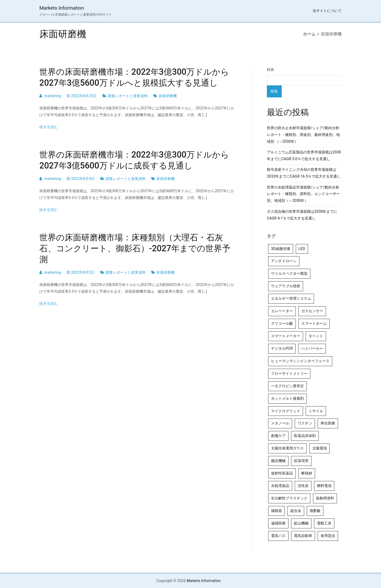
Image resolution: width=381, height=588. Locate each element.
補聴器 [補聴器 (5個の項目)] (276, 511)
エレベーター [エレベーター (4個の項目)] (282, 311)
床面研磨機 (168, 96)
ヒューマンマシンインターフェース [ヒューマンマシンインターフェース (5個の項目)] (300, 361)
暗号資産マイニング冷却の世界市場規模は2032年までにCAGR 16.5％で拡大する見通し (304, 173)
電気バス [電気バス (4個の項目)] (278, 536)
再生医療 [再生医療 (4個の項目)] (328, 423)
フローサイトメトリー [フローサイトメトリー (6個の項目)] (289, 374)
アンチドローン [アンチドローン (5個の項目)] (284, 261)
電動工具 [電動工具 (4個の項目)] (324, 523)
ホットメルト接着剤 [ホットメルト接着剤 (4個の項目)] (287, 399)
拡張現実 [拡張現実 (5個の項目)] (301, 461)
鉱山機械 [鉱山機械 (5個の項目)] (301, 523)
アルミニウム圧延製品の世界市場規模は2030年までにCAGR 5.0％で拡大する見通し (304, 156)
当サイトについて (327, 11)
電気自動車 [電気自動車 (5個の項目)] (303, 536)
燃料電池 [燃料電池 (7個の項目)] (324, 486)
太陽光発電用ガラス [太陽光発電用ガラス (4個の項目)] (287, 448)
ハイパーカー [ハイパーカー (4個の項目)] (312, 349)
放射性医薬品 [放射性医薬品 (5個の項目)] (282, 473)
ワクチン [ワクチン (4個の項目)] (305, 423)
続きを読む (48, 127)
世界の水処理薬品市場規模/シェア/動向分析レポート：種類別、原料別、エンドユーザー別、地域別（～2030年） (303, 194)
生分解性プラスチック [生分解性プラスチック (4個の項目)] (289, 498)
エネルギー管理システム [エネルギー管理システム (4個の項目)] (291, 299)
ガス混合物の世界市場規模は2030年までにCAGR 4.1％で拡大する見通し (302, 215)
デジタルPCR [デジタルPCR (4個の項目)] (282, 349)
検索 (271, 70)
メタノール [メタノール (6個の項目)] (280, 423)
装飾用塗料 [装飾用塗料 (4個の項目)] (325, 498)
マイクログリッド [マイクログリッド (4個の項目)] (286, 411)
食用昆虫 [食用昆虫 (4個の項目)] (328, 536)
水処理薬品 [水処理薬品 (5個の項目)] (280, 486)
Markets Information (62, 8)
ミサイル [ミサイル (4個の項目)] (316, 411)
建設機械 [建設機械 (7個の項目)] (278, 461)
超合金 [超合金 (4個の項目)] (296, 511)
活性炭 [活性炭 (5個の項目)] (303, 486)
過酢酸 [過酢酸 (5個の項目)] (315, 511)
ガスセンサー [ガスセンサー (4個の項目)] (312, 311)
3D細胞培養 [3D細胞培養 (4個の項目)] (281, 249)
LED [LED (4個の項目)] (302, 249)
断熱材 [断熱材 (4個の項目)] (307, 473)
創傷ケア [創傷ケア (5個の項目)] (278, 436)
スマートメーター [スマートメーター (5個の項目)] (286, 336)
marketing (53, 96)
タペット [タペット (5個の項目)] (316, 336)
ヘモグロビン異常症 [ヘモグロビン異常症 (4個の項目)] (287, 386)
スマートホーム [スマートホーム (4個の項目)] (314, 324)
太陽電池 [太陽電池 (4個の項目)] (319, 448)
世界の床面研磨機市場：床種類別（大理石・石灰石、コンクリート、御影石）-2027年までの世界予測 (135, 248)
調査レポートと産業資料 (128, 96)
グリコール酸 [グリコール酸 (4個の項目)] (282, 324)
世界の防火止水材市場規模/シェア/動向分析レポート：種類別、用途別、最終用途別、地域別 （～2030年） (303, 135)
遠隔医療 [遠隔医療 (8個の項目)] (278, 523)
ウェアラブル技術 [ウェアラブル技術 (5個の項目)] (286, 286)
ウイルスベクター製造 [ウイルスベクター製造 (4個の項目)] (289, 274)
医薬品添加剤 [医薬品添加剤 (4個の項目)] (305, 436)
